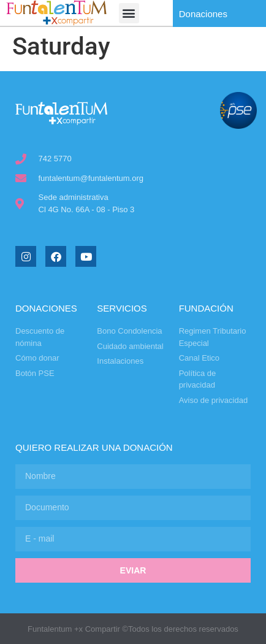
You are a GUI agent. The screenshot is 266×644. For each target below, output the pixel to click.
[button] (129, 13)
